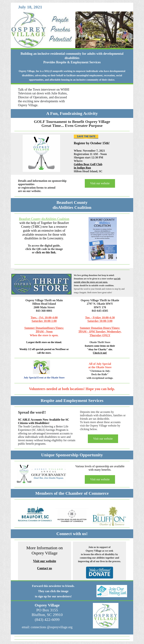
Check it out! (100, 353)
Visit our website (100, 183)
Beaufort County (72, 202)
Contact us (45, 568)
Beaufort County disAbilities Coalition (44, 219)
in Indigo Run (82, 168)
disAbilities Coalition (72, 207)
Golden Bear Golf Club (88, 164)
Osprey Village (47, 605)
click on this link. (46, 252)
